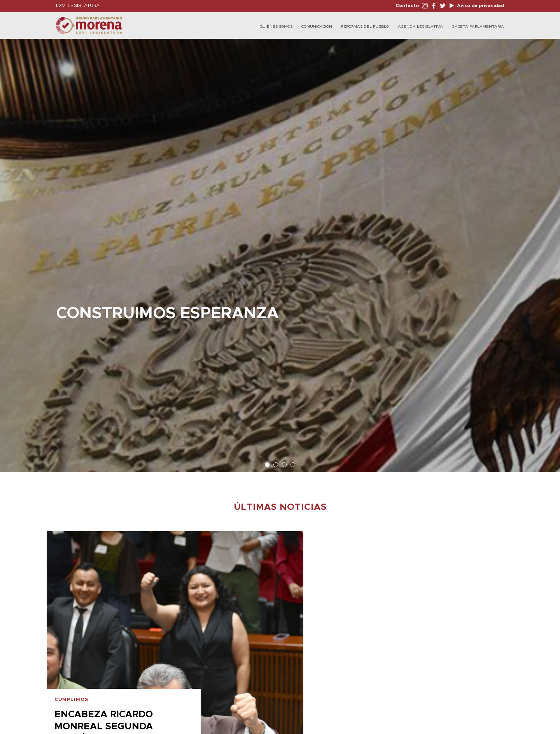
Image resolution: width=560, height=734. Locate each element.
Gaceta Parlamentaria (478, 26)
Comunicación (317, 26)
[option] (280, 251)
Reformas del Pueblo (365, 26)
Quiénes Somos (276, 26)
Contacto (407, 5)
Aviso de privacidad (480, 5)
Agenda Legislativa (420, 26)
